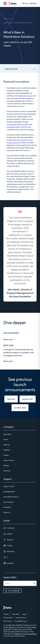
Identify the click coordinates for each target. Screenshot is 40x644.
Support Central (9, 486)
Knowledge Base (9, 492)
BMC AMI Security (26, 96)
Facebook (8, 540)
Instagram (9, 563)
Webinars (7, 445)
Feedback (7, 450)
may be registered (31, 634)
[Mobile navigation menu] (20, 69)
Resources (7, 512)
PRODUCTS (7, 19)
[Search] (35, 583)
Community (9, 528)
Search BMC (10, 577)
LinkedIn (8, 534)
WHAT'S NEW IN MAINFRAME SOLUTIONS (17, 23)
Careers (6, 455)
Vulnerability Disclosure (11, 497)
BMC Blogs (9, 551)
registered (18, 634)
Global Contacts (9, 460)
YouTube (8, 546)
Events (6, 439)
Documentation (11, 333)
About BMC (7, 434)
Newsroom (7, 471)
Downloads (7, 507)
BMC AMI (8, 345)
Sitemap (6, 465)
